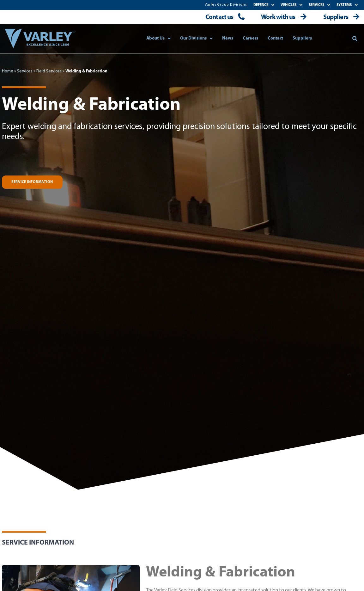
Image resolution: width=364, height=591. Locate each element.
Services (25, 71)
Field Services (49, 71)
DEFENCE (264, 5)
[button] (355, 38)
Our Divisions (196, 38)
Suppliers (302, 38)
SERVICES (319, 5)
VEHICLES (291, 5)
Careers (250, 38)
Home (8, 71)
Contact (275, 38)
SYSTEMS (347, 5)
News (228, 38)
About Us (158, 38)
